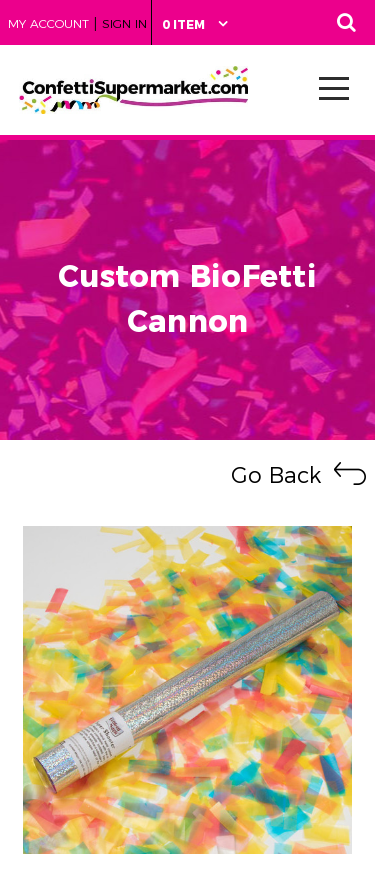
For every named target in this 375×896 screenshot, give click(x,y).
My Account (48, 23)
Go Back (276, 475)
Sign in (124, 23)
